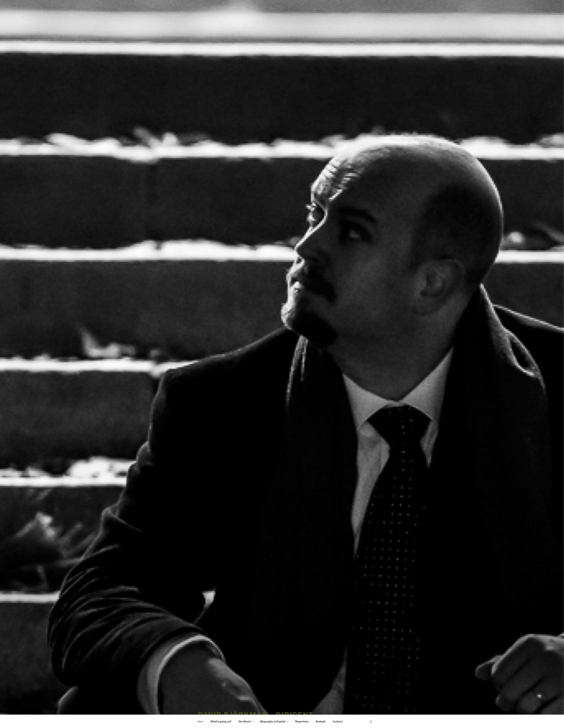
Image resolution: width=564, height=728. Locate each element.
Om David (246, 721)
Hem (200, 721)
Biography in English (275, 721)
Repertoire (302, 721)
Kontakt (321, 721)
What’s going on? (221, 721)
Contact (338, 721)
